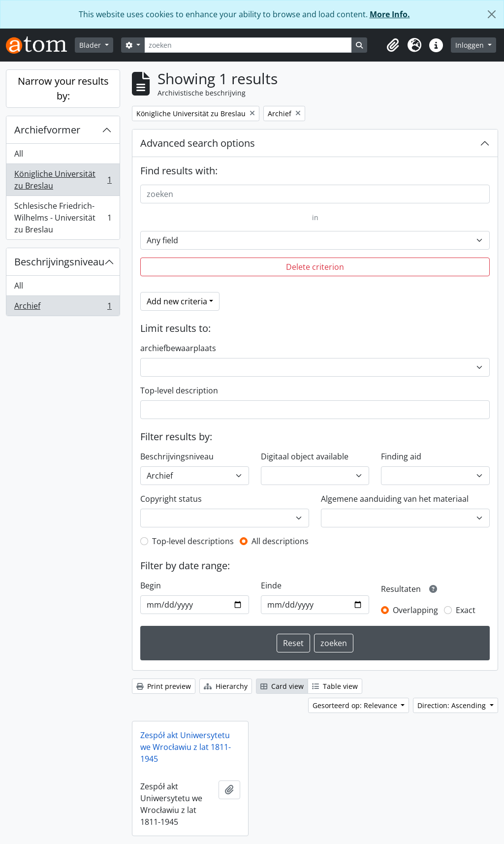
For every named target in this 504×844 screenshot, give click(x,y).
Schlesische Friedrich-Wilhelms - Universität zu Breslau (63, 218)
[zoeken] (248, 45)
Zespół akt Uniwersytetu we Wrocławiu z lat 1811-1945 (186, 747)
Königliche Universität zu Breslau (63, 180)
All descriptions (280, 541)
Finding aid (401, 456)
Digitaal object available (305, 456)
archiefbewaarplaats (178, 348)
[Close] (492, 14)
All (19, 154)
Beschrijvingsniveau (59, 262)
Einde (271, 585)
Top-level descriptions (193, 541)
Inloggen (471, 45)
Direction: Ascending (453, 705)
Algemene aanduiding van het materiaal (395, 499)
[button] (393, 45)
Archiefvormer (47, 130)
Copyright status (171, 499)
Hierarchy (226, 686)
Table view (335, 686)
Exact (466, 610)
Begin (151, 585)
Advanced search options (198, 143)
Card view (282, 686)
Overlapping (415, 610)
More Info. (390, 14)
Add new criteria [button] (177, 301)
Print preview (164, 686)
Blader (91, 45)
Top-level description (179, 390)
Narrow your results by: (63, 88)
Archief (63, 308)
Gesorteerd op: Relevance (356, 705)
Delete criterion (315, 267)
